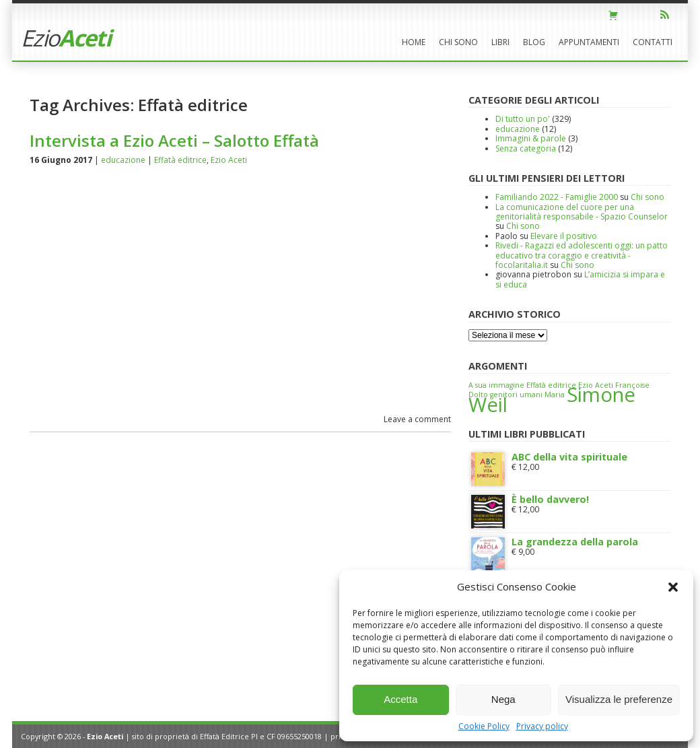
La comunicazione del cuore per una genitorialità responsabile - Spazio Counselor (582, 212)
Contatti (653, 42)
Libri (500, 42)
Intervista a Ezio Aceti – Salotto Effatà (174, 140)
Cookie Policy (484, 726)
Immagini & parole (531, 138)
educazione (123, 160)
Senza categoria (526, 148)
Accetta (400, 699)
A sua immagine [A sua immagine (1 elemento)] (496, 385)
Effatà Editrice (224, 736)
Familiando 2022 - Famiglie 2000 (557, 197)
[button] (673, 587)
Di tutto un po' (523, 119)
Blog (534, 42)
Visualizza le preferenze (619, 699)
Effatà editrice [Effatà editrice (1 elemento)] (551, 385)
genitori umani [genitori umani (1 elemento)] (516, 395)
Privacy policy (542, 726)
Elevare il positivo (564, 236)
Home (414, 42)
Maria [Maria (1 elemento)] (555, 395)
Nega (503, 699)
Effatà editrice (180, 160)
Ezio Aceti (229, 160)
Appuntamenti (589, 42)
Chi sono (458, 42)
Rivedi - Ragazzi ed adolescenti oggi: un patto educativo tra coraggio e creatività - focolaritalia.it (582, 255)
